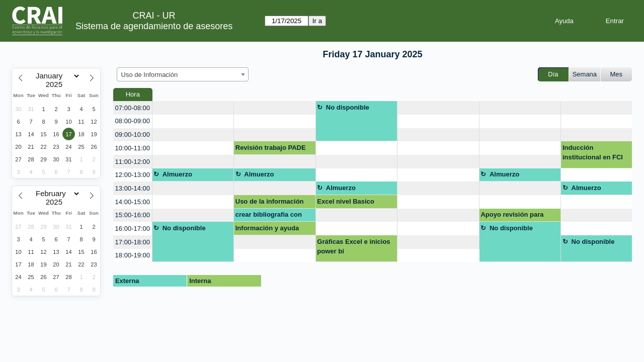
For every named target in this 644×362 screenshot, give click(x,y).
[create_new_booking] (193, 108)
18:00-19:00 (133, 255)
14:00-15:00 (133, 202)
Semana (585, 74)
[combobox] (183, 74)
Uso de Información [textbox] (150, 75)
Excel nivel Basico (345, 201)
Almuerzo (177, 174)
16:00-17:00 (133, 229)
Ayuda (564, 21)
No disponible (348, 107)
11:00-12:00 (133, 162)
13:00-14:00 (133, 188)
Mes (617, 74)
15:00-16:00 (133, 215)
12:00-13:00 (133, 175)
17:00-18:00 (133, 242)
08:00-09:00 (133, 121)
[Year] (56, 84)
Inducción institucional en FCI (593, 153)
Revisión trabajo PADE (271, 148)
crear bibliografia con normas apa (269, 216)
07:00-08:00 (133, 108)
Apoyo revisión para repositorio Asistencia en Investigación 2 (519, 216)
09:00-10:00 (133, 134)
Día (553, 74)
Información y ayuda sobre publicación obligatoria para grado (270, 230)
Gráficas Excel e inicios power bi (353, 247)
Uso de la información (270, 201)
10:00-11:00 (133, 148)
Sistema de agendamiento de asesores (154, 26)
